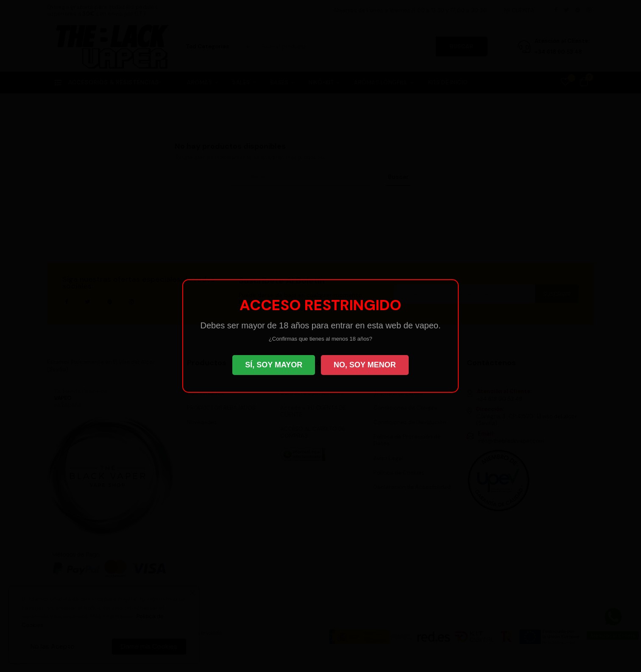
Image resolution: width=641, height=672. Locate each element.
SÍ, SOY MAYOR (274, 365)
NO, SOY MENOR (365, 365)
